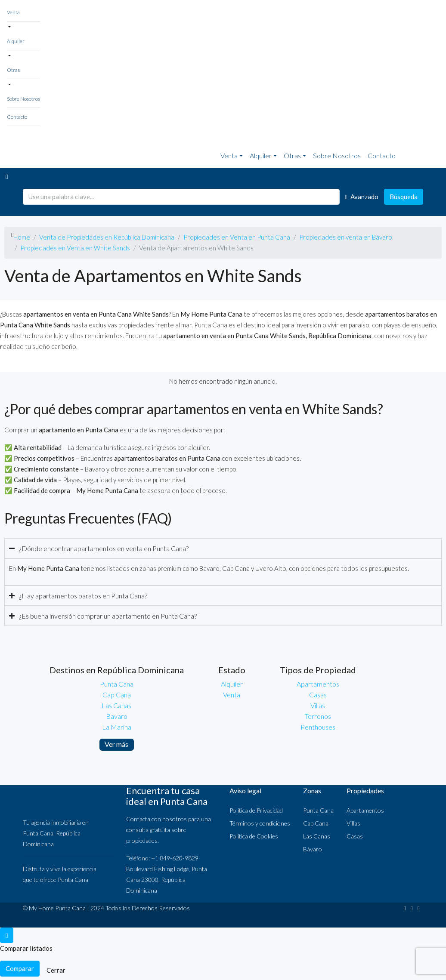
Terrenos (318, 716)
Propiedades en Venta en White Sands (75, 248)
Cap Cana (117, 695)
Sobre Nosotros (23, 99)
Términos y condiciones (260, 823)
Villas (318, 705)
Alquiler (16, 41)
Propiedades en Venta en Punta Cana (237, 237)
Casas (318, 695)
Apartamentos (318, 684)
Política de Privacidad (256, 810)
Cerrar (56, 970)
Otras (13, 70)
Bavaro (117, 716)
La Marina (117, 727)
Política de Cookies (254, 836)
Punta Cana (117, 684)
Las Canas (116, 705)
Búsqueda (404, 197)
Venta (13, 12)
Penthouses (318, 727)
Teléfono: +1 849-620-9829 (162, 858)
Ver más (116, 744)
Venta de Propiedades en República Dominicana (107, 237)
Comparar (20, 968)
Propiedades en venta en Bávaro (346, 237)
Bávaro (313, 849)
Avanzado (362, 197)
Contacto (17, 117)
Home (22, 237)
